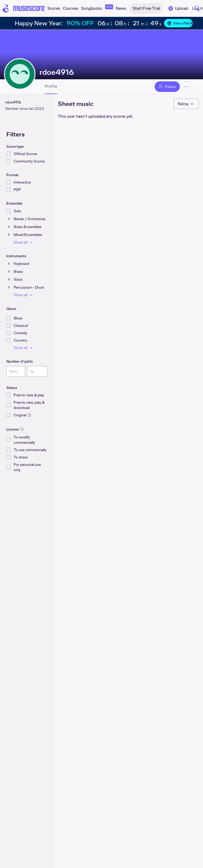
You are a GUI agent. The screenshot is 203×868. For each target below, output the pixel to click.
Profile (51, 86)
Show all (24, 242)
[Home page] (24, 8)
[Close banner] (191, 23)
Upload (178, 8)
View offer (178, 23)
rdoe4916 (57, 72)
